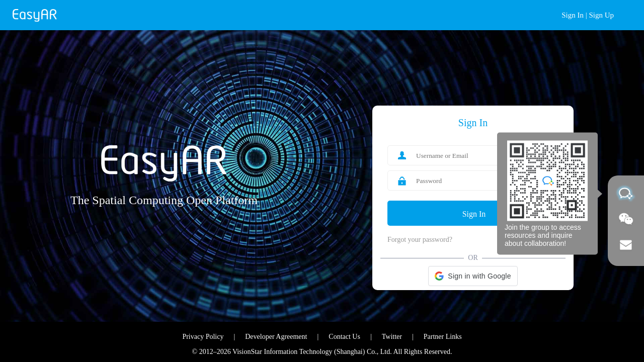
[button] (473, 276)
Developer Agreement (276, 337)
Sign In (573, 15)
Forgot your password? (420, 240)
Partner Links (443, 337)
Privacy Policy (203, 337)
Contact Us (344, 337)
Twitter (392, 337)
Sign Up (601, 15)
